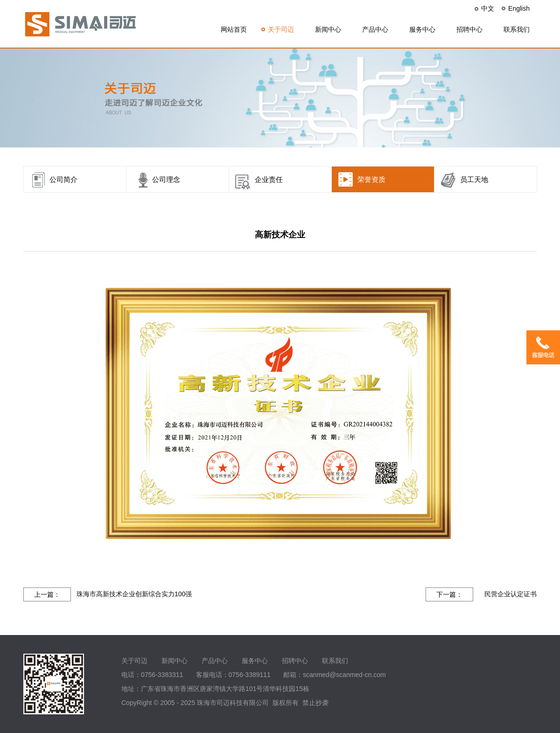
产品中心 (375, 29)
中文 (488, 8)
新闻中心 (328, 29)
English (519, 8)
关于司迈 (281, 29)
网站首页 (234, 29)
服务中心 (422, 29)
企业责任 (269, 179)
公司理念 (166, 179)
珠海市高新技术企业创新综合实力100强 (134, 594)
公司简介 (63, 179)
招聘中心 (469, 29)
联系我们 (517, 29)
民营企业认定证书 (511, 594)
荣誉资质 (371, 179)
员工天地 (474, 179)
